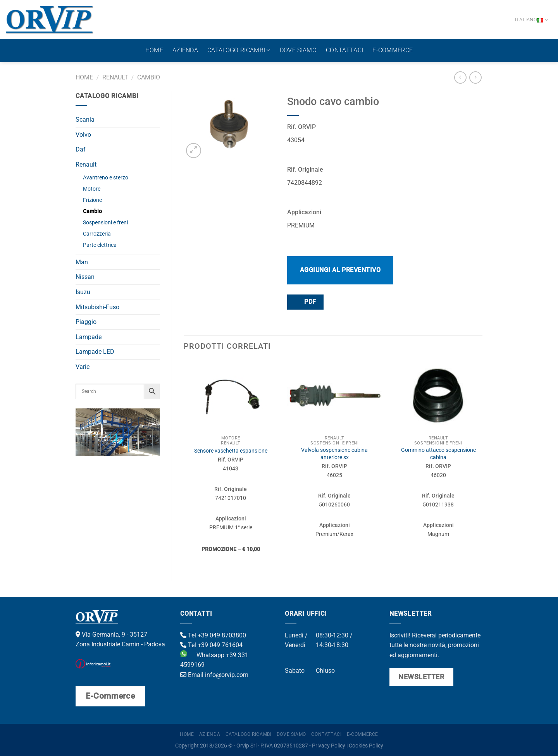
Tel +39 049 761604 (211, 645)
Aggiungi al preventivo (340, 270)
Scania (85, 120)
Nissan (85, 277)
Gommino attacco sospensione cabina (438, 454)
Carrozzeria (97, 234)
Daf (81, 149)
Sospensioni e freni (105, 223)
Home (154, 50)
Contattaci (344, 50)
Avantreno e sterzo (106, 178)
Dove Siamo (298, 50)
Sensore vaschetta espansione (231, 451)
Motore (92, 189)
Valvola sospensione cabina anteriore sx (334, 454)
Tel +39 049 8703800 (213, 635)
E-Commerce (393, 50)
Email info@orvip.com (214, 675)
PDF (305, 302)
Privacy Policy (329, 746)
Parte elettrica (100, 245)
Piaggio (86, 322)
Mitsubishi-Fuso (97, 307)
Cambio (149, 77)
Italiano (532, 20)
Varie (83, 367)
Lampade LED (95, 352)
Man (82, 262)
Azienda (185, 50)
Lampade (89, 337)
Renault (115, 77)
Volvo (83, 135)
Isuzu (83, 292)
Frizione (92, 200)
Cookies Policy (366, 746)
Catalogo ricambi (239, 50)
